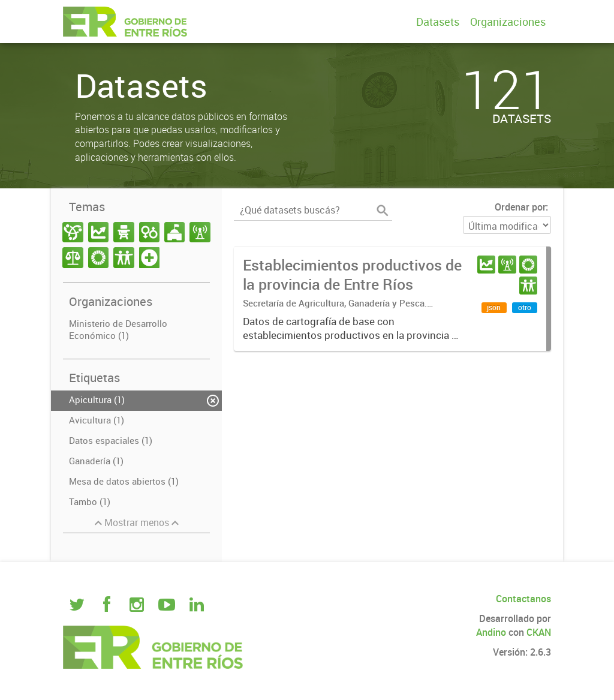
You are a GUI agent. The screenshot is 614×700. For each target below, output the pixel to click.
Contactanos (523, 599)
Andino (491, 632)
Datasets (438, 22)
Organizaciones (508, 22)
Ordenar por (520, 207)
